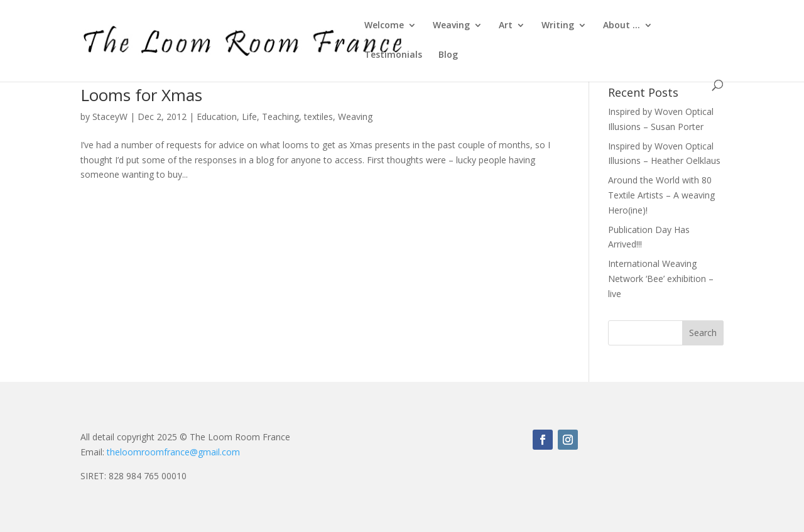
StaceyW (110, 117)
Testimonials (393, 55)
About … (622, 26)
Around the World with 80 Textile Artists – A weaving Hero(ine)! (661, 195)
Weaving (451, 26)
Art (506, 26)
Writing (558, 26)
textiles (318, 117)
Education (217, 117)
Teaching (280, 117)
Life (249, 117)
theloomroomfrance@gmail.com (173, 452)
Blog (448, 55)
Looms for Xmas (141, 95)
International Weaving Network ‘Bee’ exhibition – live (661, 279)
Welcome (384, 26)
